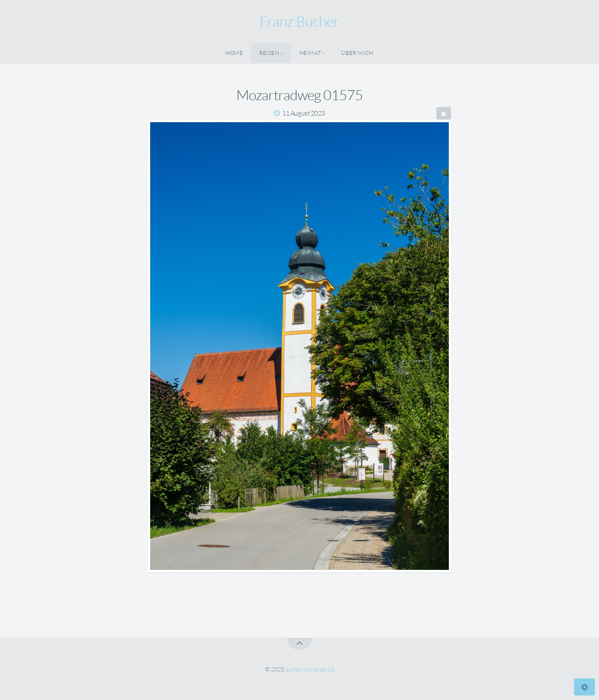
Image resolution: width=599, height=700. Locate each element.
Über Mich (357, 53)
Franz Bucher (299, 21)
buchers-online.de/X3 (310, 669)
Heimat (311, 53)
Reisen (269, 53)
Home (234, 53)
